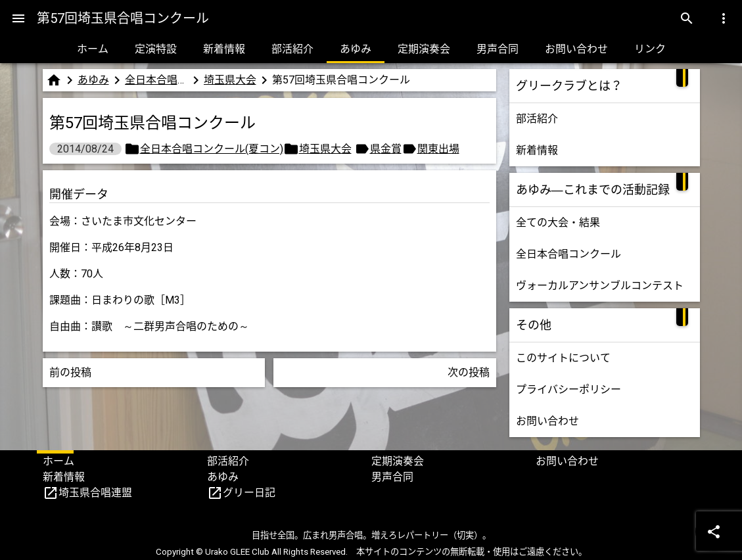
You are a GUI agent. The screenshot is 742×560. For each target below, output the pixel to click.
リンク (650, 49)
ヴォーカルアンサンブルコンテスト (600, 286)
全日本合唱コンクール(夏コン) (156, 80)
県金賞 (386, 149)
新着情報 (224, 49)
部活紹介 (292, 49)
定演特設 (156, 49)
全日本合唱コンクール (568, 254)
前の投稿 (70, 372)
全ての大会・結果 (558, 222)
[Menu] (18, 18)
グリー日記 (249, 493)
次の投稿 (469, 372)
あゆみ (356, 49)
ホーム (93, 49)
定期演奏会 (424, 49)
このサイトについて (563, 358)
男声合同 (498, 49)
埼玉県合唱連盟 (95, 493)
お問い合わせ (576, 49)
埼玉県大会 (230, 80)
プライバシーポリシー (568, 389)
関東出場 (438, 149)
